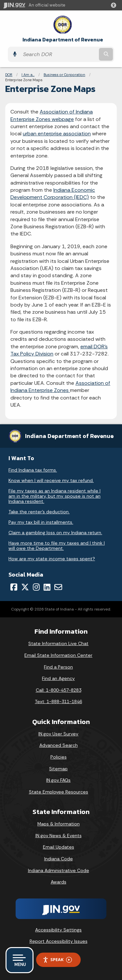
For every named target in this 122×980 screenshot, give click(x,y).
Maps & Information (59, 824)
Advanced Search (59, 745)
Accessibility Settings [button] (58, 930)
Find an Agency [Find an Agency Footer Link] (58, 678)
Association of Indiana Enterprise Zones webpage (52, 115)
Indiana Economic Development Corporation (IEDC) (53, 194)
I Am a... (28, 75)
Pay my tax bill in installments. (41, 522)
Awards (59, 882)
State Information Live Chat (58, 643)
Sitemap (58, 769)
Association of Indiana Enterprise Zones (60, 387)
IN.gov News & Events (59, 836)
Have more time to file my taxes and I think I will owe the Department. (57, 546)
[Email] (58, 587)
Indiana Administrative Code (59, 870)
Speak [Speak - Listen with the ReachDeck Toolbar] (57, 960)
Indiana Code (59, 859)
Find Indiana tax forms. (33, 470)
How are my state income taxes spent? (52, 559)
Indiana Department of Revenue (63, 40)
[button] (115, 5)
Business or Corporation (64, 75)
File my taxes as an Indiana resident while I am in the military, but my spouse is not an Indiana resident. (54, 496)
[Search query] (59, 54)
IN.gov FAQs (58, 780)
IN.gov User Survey (58, 734)
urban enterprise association (57, 134)
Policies (59, 757)
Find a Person (58, 667)
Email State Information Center (58, 655)
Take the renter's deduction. (39, 512)
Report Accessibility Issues (59, 941)
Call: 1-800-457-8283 (59, 690)
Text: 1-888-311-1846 (58, 701)
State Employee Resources (59, 792)
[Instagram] (36, 587)
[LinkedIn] (47, 587)
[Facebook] (14, 587)
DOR (9, 75)
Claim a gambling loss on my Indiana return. (55, 533)
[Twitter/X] (25, 587)
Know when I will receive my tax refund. (51, 480)
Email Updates (59, 847)
